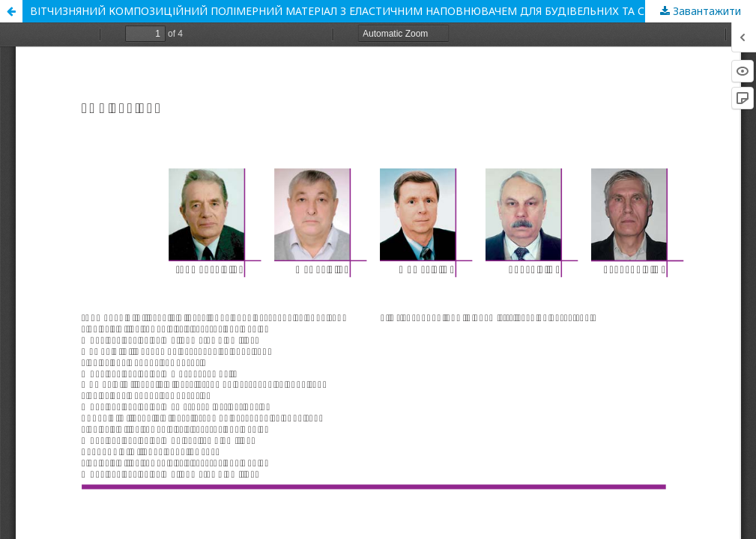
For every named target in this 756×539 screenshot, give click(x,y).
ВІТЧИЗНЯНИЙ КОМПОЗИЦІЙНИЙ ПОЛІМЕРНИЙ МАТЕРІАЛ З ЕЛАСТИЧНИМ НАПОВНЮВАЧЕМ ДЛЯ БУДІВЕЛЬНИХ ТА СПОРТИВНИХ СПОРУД (393, 11)
